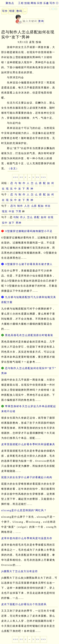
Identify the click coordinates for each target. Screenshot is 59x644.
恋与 (13, 206)
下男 (19, 211)
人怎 (27, 206)
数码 (19, 11)
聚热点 (7, 3)
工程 (21, 3)
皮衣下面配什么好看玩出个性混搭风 (24, 604)
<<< (15, 177)
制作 (20, 206)
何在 (48, 206)
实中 (5, 223)
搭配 (37, 217)
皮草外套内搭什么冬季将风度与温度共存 (27, 538)
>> (38, 177)
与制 (16, 217)
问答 (40, 3)
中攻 (12, 211)
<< (21, 177)
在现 (51, 217)
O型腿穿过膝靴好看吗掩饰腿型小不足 (29, 231)
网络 (34, 3)
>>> (44, 177)
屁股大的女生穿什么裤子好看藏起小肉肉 (27, 477)
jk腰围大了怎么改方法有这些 (20, 571)
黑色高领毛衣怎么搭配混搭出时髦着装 (29, 335)
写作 (52, 3)
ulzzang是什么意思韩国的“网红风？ (24, 510)
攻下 (12, 223)
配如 (41, 206)
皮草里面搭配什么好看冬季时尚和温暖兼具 (28, 444)
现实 (5, 211)
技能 (27, 3)
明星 (12, 11)
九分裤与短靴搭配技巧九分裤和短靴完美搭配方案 (29, 300)
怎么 (30, 217)
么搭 (34, 206)
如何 (44, 217)
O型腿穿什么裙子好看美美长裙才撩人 (29, 264)
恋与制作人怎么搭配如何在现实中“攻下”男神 (29, 371)
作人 (23, 217)
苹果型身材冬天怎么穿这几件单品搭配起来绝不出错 (29, 409)
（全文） (13, 168)
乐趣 (46, 3)
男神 (19, 223)
